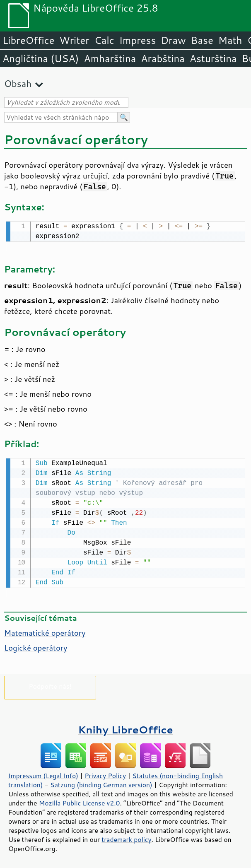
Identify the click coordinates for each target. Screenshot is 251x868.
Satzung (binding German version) (101, 783)
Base (202, 40)
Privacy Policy (105, 774)
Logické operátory (36, 646)
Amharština (110, 58)
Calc (104, 40)
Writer (74, 40)
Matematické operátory (45, 631)
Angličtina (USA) (41, 58)
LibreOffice (28, 40)
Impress (138, 40)
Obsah (18, 83)
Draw (173, 40)
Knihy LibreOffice (125, 728)
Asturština (213, 58)
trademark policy (126, 838)
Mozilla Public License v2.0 (80, 801)
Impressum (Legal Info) (43, 774)
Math (230, 40)
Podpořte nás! (50, 684)
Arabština (163, 58)
